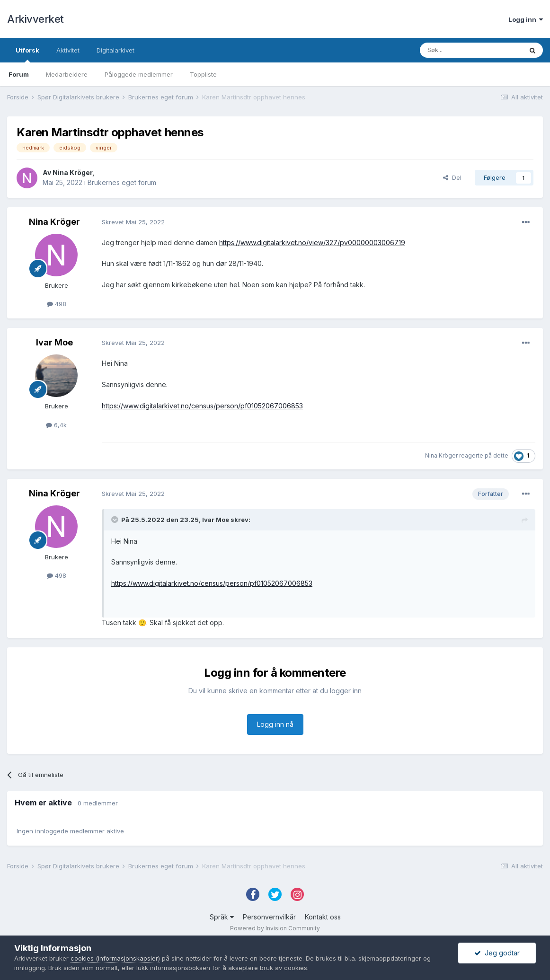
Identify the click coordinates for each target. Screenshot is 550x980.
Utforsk (27, 54)
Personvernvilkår (269, 917)
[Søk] (471, 50)
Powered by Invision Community (275, 928)
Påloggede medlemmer (139, 74)
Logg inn (526, 19)
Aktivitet (68, 50)
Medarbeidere (67, 74)
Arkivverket (35, 19)
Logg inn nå (275, 724)
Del (452, 177)
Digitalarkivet (115, 50)
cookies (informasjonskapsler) (115, 958)
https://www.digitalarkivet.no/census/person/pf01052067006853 (202, 406)
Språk (222, 917)
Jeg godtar (497, 953)
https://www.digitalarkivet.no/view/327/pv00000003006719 (312, 243)
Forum (19, 74)
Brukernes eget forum (122, 182)
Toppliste (203, 74)
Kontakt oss (323, 917)
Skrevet (133, 222)
